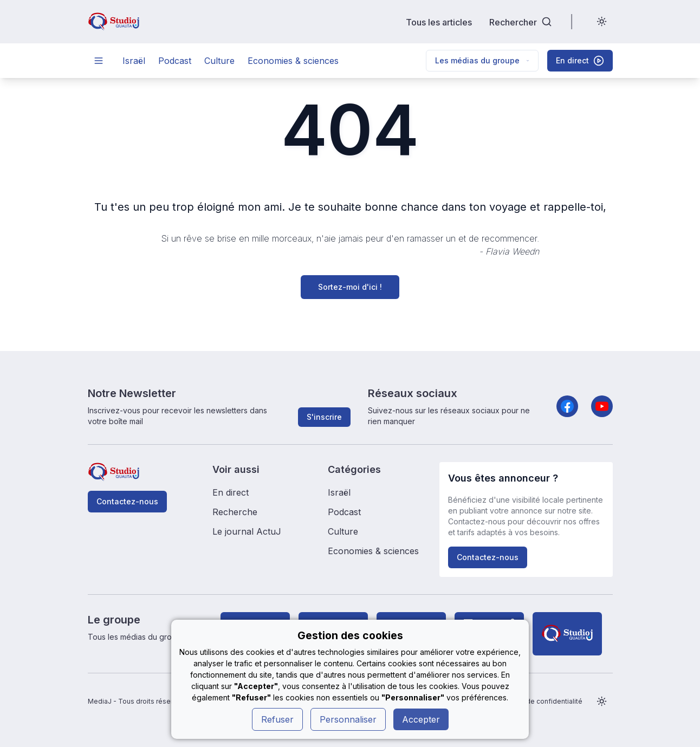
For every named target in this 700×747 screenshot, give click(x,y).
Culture (219, 61)
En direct (231, 492)
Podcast (175, 61)
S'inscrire (324, 417)
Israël (134, 61)
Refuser (277, 719)
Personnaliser (348, 719)
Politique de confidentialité (539, 701)
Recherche (235, 512)
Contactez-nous (127, 501)
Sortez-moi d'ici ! (350, 287)
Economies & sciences (293, 61)
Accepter (421, 719)
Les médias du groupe (482, 60)
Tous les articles (439, 22)
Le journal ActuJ (247, 531)
